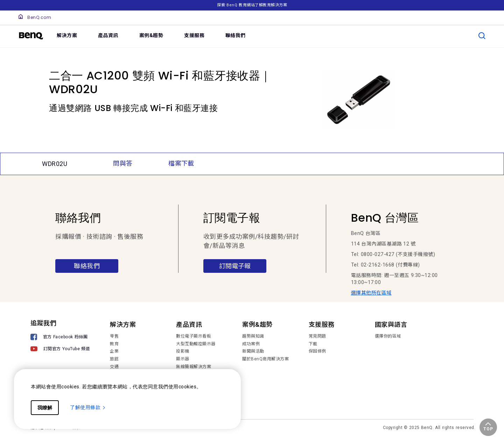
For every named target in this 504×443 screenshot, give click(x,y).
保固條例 (317, 351)
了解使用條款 (88, 407)
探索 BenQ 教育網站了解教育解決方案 (252, 5)
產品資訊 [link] (108, 35)
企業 (114, 351)
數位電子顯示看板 (194, 336)
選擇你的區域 (388, 336)
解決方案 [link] (67, 35)
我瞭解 (45, 408)
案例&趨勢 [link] (151, 35)
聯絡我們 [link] (236, 35)
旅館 (114, 359)
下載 (313, 344)
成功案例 (251, 344)
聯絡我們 (87, 266)
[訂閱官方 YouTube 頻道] (60, 350)
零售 (114, 336)
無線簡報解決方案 (194, 367)
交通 (114, 367)
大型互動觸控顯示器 (196, 344)
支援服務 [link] (194, 35)
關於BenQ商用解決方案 (265, 359)
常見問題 (317, 336)
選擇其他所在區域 (371, 293)
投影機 (183, 351)
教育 (114, 344)
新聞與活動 (253, 351)
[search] (482, 36)
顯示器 (183, 359)
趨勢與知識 (253, 336)
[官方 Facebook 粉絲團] (60, 338)
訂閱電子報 (235, 266)
